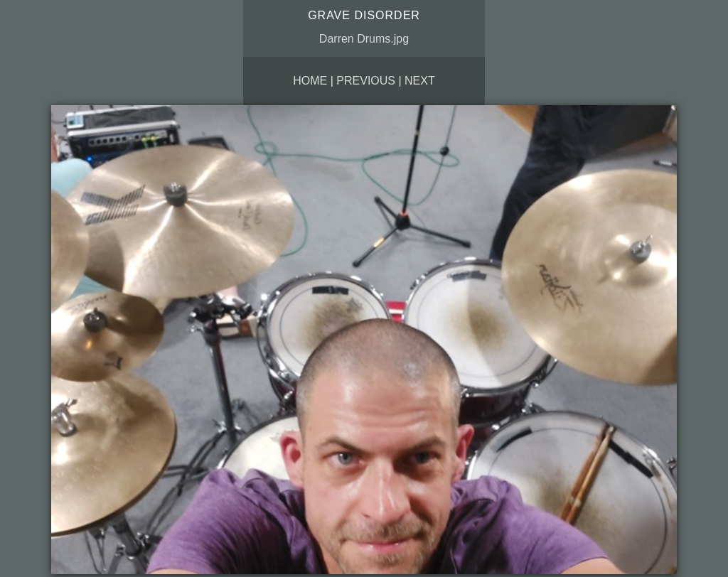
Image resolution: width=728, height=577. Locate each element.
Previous (366, 81)
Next (420, 81)
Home (310, 81)
